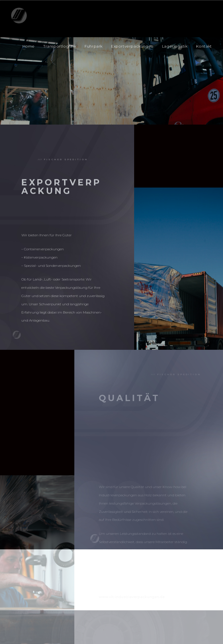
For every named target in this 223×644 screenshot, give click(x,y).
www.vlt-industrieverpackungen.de (132, 632)
